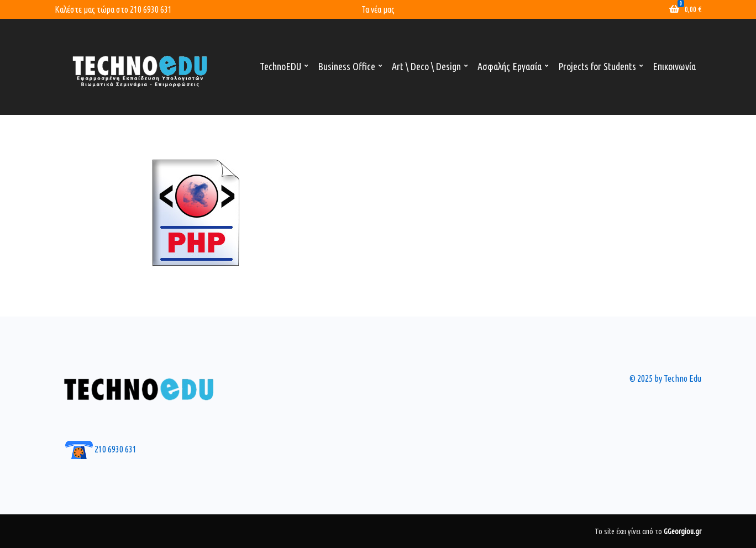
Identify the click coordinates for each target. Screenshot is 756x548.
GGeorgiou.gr (683, 531)
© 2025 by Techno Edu (665, 378)
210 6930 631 (151, 9)
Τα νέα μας (378, 9)
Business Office (347, 66)
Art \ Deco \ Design (426, 66)
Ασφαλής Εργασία (510, 66)
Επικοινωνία (674, 66)
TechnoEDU (280, 66)
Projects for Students (597, 66)
